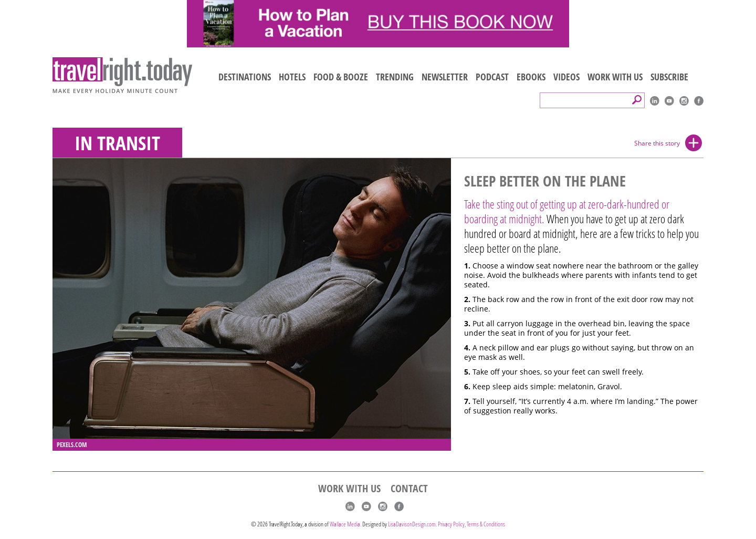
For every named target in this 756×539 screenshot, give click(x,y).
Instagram (684, 101)
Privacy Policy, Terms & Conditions (471, 524)
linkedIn (655, 101)
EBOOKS (531, 77)
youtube (669, 101)
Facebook (699, 101)
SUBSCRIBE (669, 77)
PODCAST (492, 77)
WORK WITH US (615, 77)
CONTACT (409, 489)
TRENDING (395, 77)
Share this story (657, 143)
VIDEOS (566, 77)
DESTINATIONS (245, 77)
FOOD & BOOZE (341, 77)
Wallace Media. (345, 524)
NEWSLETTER (445, 77)
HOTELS (292, 77)
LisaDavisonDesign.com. (413, 524)
